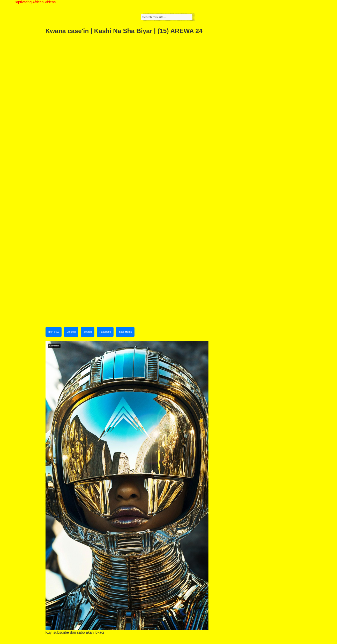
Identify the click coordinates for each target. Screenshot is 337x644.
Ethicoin (71, 332)
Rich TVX (54, 332)
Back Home (125, 332)
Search (88, 332)
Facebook (105, 332)
